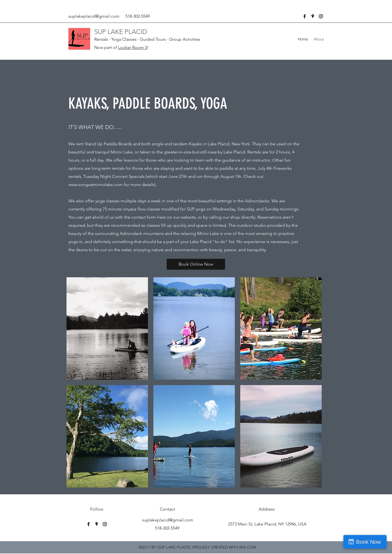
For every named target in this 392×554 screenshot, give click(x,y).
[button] (107, 328)
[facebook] (305, 16)
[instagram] (321, 16)
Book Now (369, 542)
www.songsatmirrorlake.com (96, 185)
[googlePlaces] (313, 16)
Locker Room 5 (133, 47)
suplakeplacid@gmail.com (94, 16)
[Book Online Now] (196, 264)
